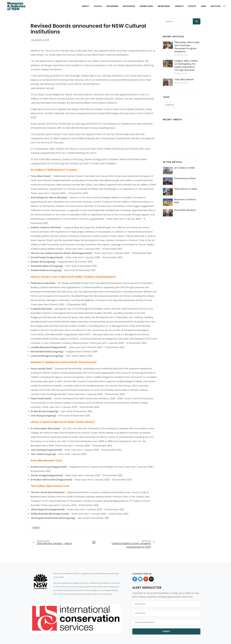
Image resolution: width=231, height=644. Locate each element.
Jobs (203, 6)
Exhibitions (146, 6)
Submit (166, 631)
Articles (216, 6)
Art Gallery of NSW (185, 168)
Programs (112, 6)
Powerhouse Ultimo (185, 178)
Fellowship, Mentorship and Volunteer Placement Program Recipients (187, 47)
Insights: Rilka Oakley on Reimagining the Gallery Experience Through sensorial (186, 65)
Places (98, 6)
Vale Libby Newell (184, 79)
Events (192, 6)
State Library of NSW (186, 189)
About (86, 6)
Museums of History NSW (185, 201)
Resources (129, 6)
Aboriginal (164, 6)
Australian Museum (185, 210)
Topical (36, 527)
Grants (179, 6)
